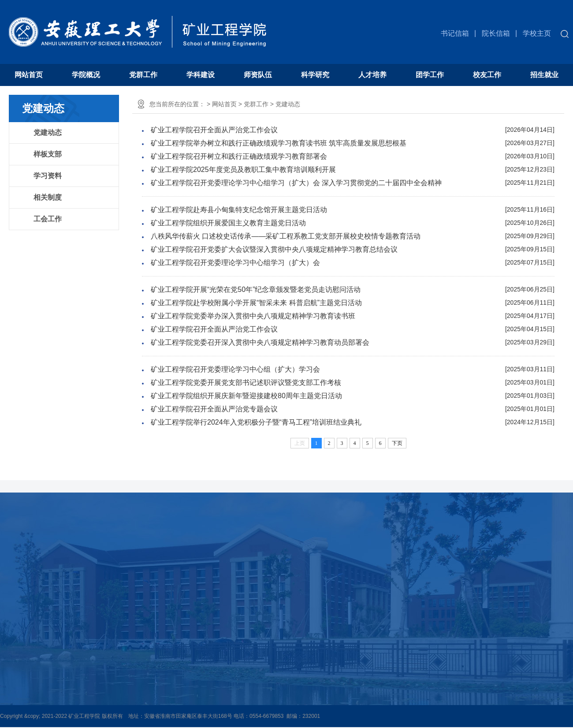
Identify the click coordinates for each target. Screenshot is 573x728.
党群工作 (143, 75)
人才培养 (372, 75)
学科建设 (201, 75)
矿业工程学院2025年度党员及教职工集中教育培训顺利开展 (243, 170)
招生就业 (544, 75)
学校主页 (537, 33)
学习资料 (48, 176)
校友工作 (487, 75)
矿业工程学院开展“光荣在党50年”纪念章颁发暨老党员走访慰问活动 (256, 289)
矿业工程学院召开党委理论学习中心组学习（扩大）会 (235, 263)
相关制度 (48, 197)
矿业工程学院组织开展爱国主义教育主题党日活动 (228, 223)
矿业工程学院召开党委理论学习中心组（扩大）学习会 (235, 369)
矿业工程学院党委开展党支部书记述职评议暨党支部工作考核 (246, 383)
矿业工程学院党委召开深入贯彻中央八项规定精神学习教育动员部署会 (260, 342)
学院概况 (86, 75)
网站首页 (29, 75)
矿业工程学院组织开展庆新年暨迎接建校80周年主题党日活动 (246, 396)
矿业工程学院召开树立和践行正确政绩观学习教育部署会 (239, 156)
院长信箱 (496, 33)
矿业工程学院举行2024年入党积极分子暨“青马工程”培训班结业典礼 (256, 422)
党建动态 (48, 133)
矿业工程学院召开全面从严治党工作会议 (214, 130)
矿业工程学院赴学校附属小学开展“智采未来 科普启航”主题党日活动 (256, 303)
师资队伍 (258, 75)
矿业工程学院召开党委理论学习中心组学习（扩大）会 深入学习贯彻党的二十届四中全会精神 (296, 183)
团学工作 (430, 75)
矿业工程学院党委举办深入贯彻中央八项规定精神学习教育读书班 (253, 316)
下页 (397, 443)
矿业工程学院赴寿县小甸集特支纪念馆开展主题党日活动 (239, 210)
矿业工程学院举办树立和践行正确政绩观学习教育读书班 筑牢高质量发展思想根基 (279, 143)
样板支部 (48, 154)
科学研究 (315, 75)
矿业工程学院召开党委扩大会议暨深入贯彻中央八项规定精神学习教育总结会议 (274, 249)
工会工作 (48, 219)
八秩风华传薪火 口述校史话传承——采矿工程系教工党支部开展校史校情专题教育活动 (286, 236)
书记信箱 (455, 33)
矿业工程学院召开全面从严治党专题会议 (214, 409)
